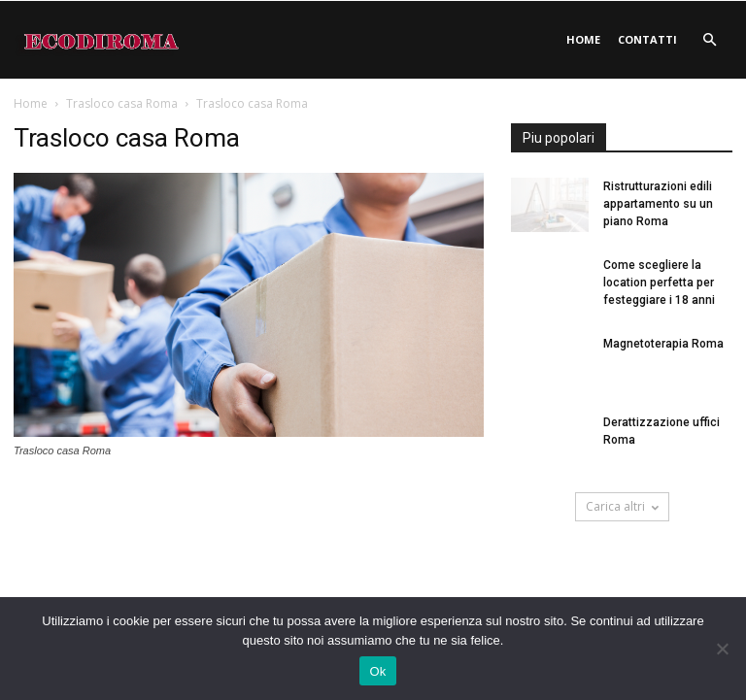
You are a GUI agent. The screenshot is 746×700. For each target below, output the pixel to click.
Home (583, 39)
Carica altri (622, 506)
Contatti (647, 39)
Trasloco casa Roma (122, 103)
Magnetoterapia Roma (663, 344)
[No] (722, 649)
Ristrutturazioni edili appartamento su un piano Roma (658, 204)
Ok (377, 671)
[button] (709, 40)
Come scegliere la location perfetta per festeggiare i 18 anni (659, 283)
